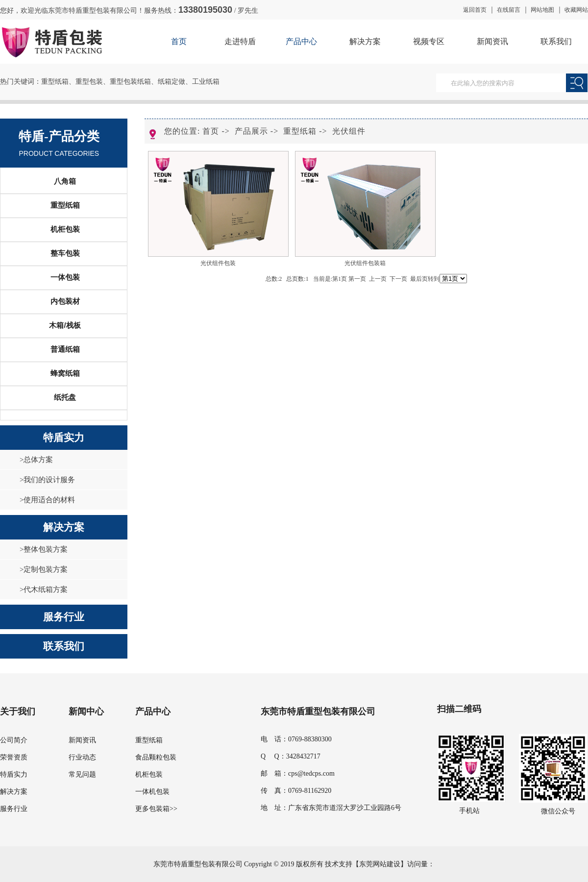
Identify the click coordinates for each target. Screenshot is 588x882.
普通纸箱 (65, 349)
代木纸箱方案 (46, 589)
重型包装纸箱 (130, 82)
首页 (179, 41)
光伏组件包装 (218, 263)
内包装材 (65, 301)
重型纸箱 (55, 82)
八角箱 (65, 181)
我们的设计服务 (49, 480)
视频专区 (429, 41)
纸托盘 (65, 397)
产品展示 (251, 131)
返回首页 (475, 10)
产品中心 (301, 41)
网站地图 (542, 10)
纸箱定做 (171, 82)
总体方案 (38, 460)
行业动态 (82, 757)
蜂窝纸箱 (65, 373)
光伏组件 (349, 131)
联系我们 (556, 41)
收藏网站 (576, 10)
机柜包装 (65, 229)
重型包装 (89, 82)
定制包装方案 (46, 569)
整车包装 (65, 253)
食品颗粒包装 (156, 757)
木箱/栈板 (65, 325)
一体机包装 (152, 792)
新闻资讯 (492, 41)
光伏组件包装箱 (365, 263)
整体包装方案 (46, 549)
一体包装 (65, 277)
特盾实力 (64, 438)
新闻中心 (86, 711)
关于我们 (18, 711)
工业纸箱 (206, 82)
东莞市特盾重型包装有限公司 (318, 711)
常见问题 (82, 774)
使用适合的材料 (49, 500)
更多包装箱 (152, 809)
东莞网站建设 (380, 864)
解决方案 (365, 41)
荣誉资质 (14, 757)
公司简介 (14, 740)
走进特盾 (240, 41)
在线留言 (509, 10)
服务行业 (64, 617)
